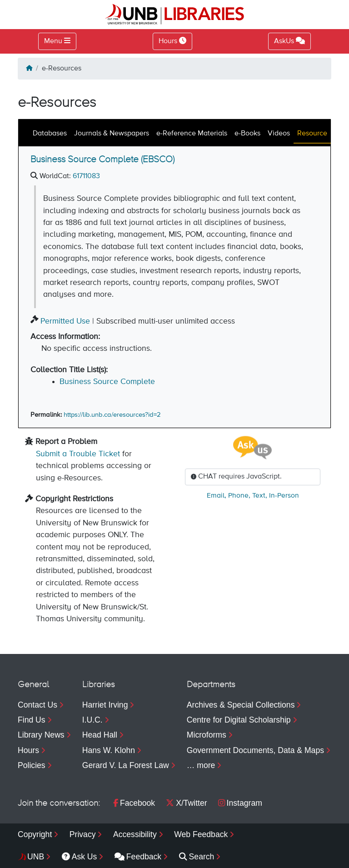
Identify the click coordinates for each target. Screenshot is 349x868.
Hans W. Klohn (109, 750)
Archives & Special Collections (241, 705)
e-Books (247, 134)
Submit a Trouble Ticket (78, 454)
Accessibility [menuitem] (135, 834)
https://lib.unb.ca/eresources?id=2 (112, 415)
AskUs (289, 41)
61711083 (86, 176)
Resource (312, 134)
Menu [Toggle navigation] (53, 41)
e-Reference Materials (192, 134)
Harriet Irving (105, 705)
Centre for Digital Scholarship (239, 720)
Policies (32, 765)
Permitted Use (65, 321)
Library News (41, 735)
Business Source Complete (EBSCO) (102, 160)
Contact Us (37, 705)
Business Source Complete (107, 382)
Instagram (240, 803)
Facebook (134, 803)
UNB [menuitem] (36, 857)
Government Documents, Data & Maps (255, 750)
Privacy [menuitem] (83, 834)
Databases (50, 134)
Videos (279, 134)
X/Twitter (186, 803)
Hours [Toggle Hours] (172, 41)
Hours (28, 750)
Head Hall (100, 735)
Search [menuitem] (197, 857)
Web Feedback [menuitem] (201, 834)
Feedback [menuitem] (138, 857)
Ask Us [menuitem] (80, 857)
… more (201, 765)
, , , (253, 496)
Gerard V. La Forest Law (126, 765)
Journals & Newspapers (112, 134)
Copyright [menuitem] (35, 834)
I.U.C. (92, 720)
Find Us (32, 720)
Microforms (207, 735)
